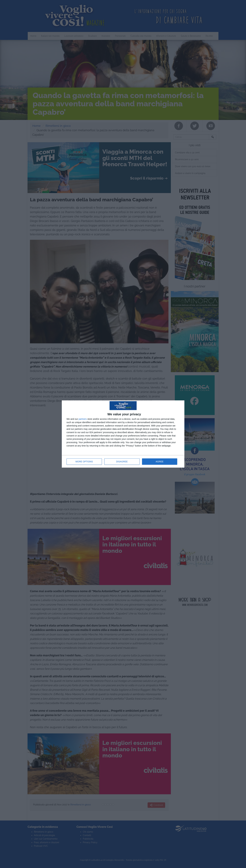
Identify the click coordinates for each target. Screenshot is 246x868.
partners (83, 419)
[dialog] (123, 434)
